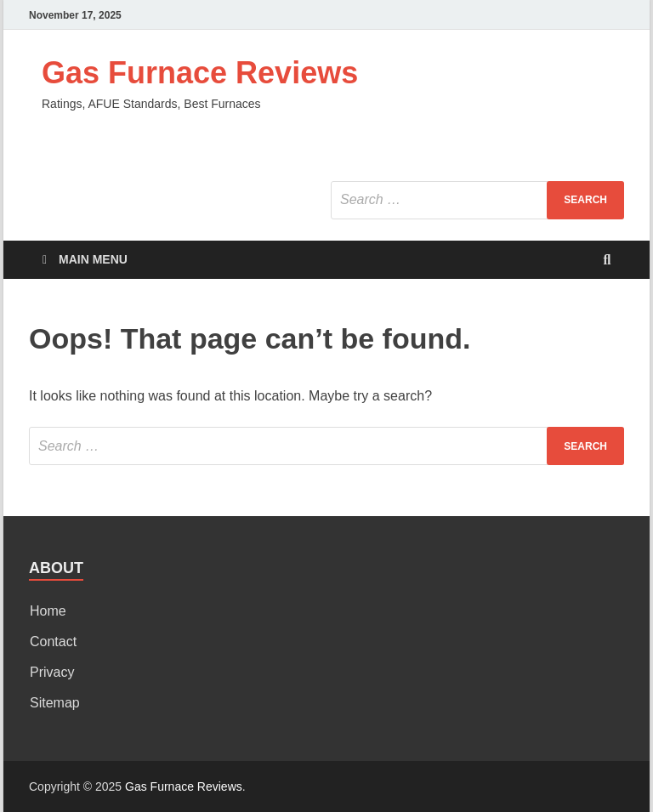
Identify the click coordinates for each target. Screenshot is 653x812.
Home (48, 611)
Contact (53, 642)
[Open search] (607, 261)
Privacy (52, 672)
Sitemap (55, 703)
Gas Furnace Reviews (200, 73)
